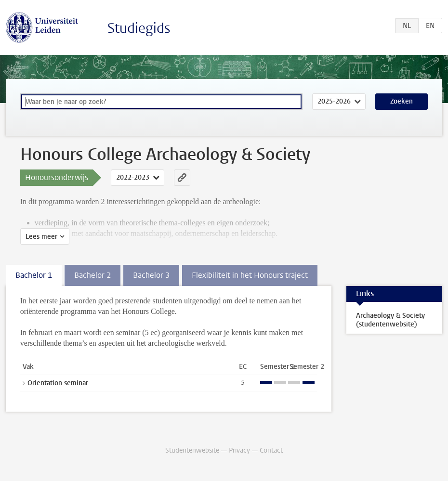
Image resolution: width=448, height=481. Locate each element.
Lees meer (41, 237)
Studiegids (139, 28)
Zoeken (402, 101)
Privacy (239, 450)
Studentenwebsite (192, 450)
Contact (271, 450)
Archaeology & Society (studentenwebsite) (390, 320)
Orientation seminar (58, 383)
